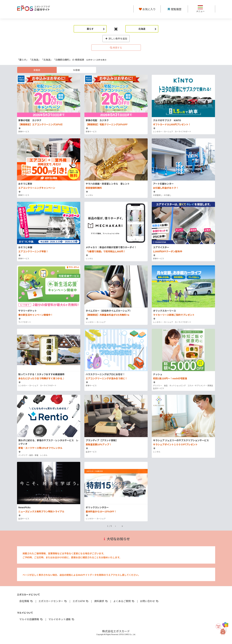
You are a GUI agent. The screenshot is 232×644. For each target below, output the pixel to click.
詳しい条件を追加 (116, 38)
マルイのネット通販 (62, 619)
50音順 (76, 70)
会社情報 (26, 601)
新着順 (37, 70)
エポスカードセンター (53, 601)
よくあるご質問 (124, 601)
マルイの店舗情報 (31, 619)
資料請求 (101, 601)
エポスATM (81, 601)
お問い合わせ (149, 601)
